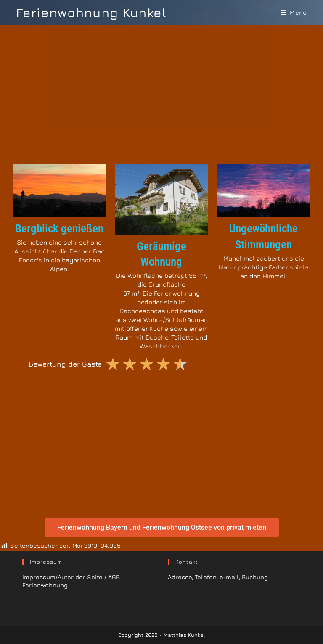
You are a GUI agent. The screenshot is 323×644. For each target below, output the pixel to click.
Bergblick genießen (59, 229)
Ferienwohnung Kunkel (91, 13)
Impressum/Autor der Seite (62, 577)
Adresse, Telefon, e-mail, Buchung (218, 577)
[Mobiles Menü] (294, 12)
